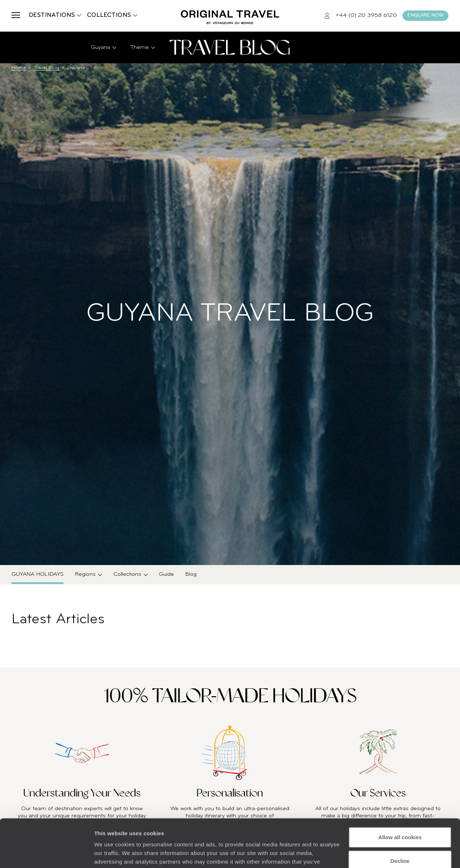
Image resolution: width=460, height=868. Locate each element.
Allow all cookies (400, 792)
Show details (111, 854)
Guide (166, 574)
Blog (191, 574)
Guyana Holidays (38, 574)
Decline (400, 816)
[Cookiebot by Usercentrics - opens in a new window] (47, 854)
